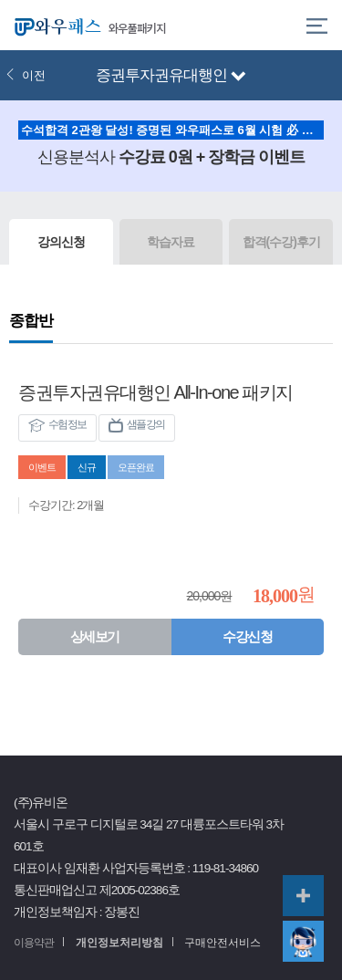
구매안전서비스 (223, 943)
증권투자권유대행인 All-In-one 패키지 (155, 392)
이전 (26, 75)
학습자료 (171, 242)
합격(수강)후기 (281, 242)
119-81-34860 (225, 868)
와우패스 (55, 25)
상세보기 (95, 636)
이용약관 (34, 943)
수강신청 (247, 636)
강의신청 (61, 242)
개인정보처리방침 (119, 943)
